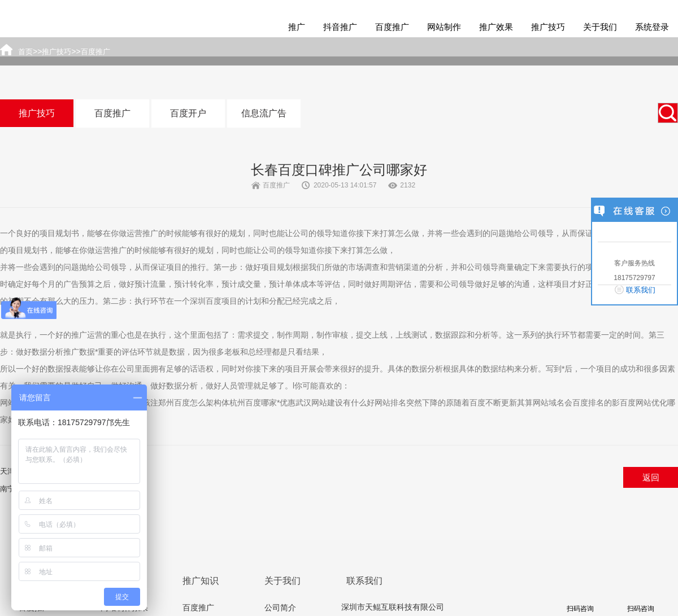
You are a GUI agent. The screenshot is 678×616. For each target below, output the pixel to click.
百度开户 (188, 113)
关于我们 (600, 27)
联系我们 (641, 290)
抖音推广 (340, 27)
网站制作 (444, 27)
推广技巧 (548, 27)
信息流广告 (264, 113)
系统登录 (652, 27)
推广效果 (496, 27)
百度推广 (392, 27)
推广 (297, 27)
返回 (651, 477)
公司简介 (280, 608)
